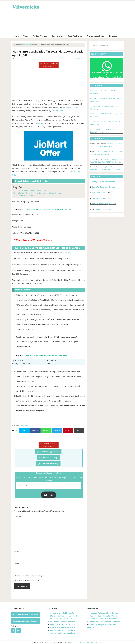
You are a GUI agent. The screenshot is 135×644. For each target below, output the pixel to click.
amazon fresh (57, 111)
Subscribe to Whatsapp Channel (26, 614)
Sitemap (101, 642)
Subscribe (49, 495)
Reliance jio (39, 123)
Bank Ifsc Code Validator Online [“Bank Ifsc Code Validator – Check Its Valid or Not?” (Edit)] (103, 616)
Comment (18, 517)
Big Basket (67, 107)
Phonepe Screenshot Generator (103, 182)
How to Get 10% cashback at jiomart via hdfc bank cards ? (39, 193)
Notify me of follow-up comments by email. (31, 576)
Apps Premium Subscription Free (104, 204)
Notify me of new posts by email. (27, 580)
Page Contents (21, 187)
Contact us (80, 642)
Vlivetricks (25, 7)
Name (17, 552)
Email (16, 564)
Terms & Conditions (26, 196)
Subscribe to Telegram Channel (25, 621)
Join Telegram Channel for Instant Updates (49, 445)
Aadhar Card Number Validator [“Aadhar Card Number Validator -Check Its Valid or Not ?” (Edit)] (103, 619)
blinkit (76, 107)
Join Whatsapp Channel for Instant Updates (49, 65)
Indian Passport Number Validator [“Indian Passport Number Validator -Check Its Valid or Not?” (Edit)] (105, 622)
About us (72, 642)
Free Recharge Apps (99, 198)
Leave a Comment (80, 59)
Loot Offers (24, 425)
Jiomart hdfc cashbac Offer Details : (33, 190)
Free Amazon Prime (99, 193)
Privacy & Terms (91, 642)
